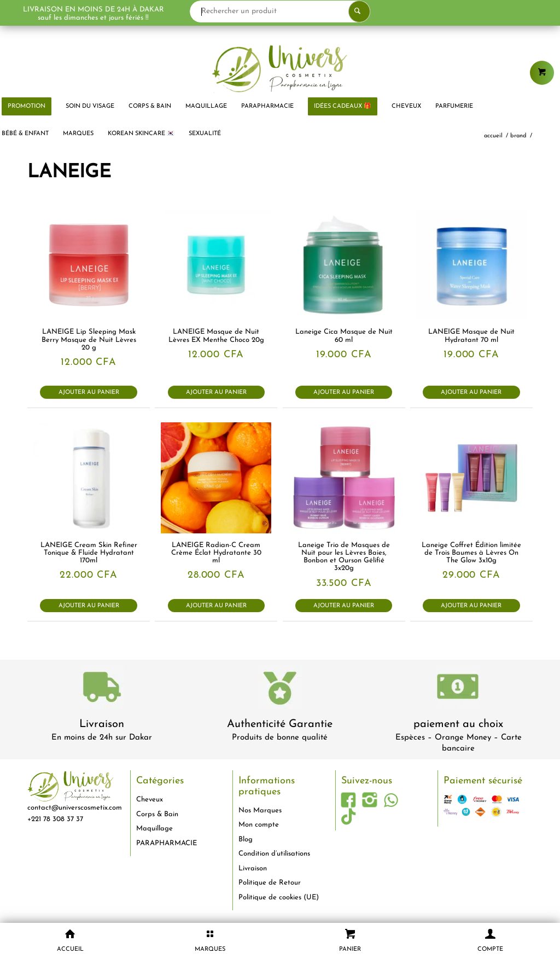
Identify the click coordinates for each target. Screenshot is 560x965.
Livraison (102, 724)
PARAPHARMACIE (167, 843)
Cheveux (150, 800)
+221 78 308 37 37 (55, 819)
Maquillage (154, 829)
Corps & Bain (157, 814)
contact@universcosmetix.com (75, 808)
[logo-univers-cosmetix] (280, 68)
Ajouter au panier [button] (89, 393)
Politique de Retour (270, 883)
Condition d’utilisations (274, 854)
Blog (246, 839)
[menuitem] (90, 107)
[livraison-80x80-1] (102, 689)
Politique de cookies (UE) (279, 897)
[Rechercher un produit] (299, 11)
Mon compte (259, 825)
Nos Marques (260, 810)
